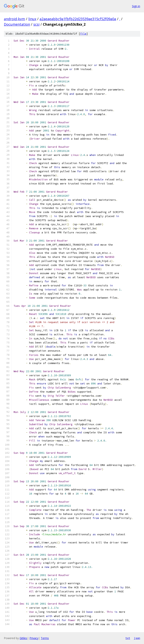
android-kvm (14, 19)
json (137, 638)
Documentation (17, 24)
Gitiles (23, 638)
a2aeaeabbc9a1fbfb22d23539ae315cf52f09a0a (78, 19)
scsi (36, 24)
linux (32, 19)
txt (128, 638)
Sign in (136, 6)
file (83, 34)
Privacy (34, 638)
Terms (45, 638)
